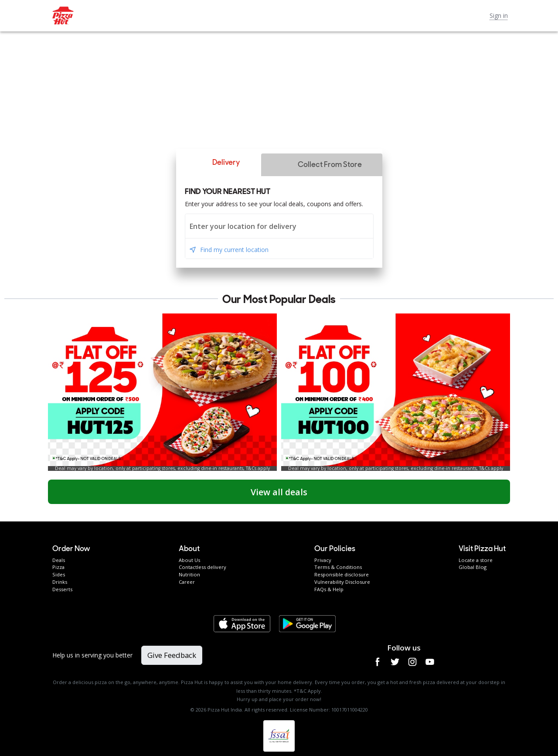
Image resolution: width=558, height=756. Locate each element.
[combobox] (279, 226)
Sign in (499, 15)
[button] (218, 163)
